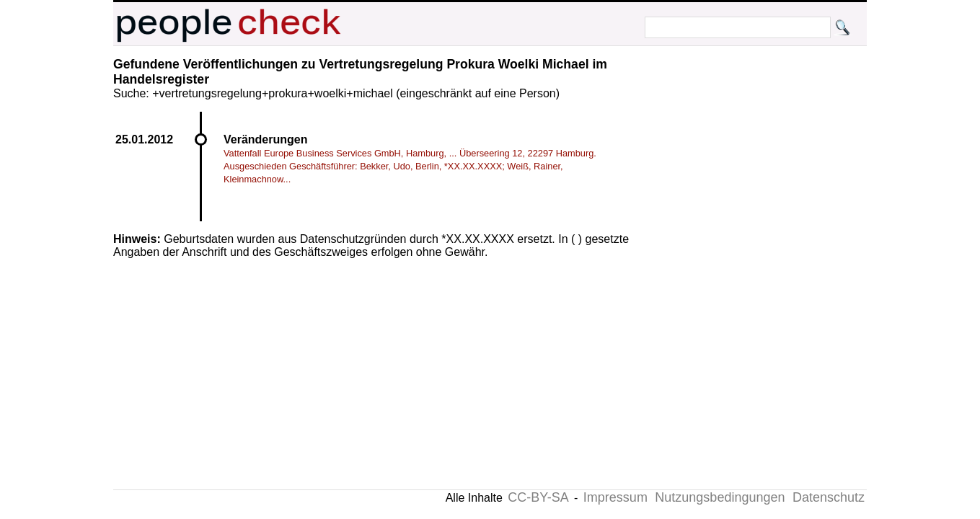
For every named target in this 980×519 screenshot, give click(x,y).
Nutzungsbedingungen (720, 497)
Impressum (615, 497)
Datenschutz (829, 497)
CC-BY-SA (538, 497)
